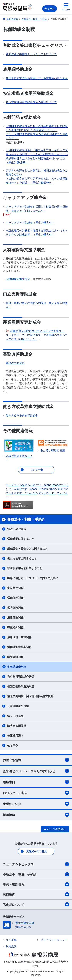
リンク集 (11, 940)
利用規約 (11, 946)
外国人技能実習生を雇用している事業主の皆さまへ (37, 78)
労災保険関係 (15, 608)
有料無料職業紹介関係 (21, 677)
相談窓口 (36, 782)
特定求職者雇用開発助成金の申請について (31, 102)
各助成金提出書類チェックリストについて (31, 54)
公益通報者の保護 (18, 706)
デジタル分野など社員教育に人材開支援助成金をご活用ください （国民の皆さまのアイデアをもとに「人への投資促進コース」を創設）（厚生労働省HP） (37, 176)
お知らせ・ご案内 (36, 793)
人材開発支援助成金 (18, 279)
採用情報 (36, 815)
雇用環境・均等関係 (19, 637)
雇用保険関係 (15, 618)
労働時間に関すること (21, 539)
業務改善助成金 (15, 363)
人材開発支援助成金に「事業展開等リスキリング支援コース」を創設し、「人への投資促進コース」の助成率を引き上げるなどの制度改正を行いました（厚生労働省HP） (37, 156)
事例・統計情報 (36, 884)
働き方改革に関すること (22, 558)
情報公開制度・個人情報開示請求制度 (30, 696)
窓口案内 (36, 894)
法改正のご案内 (17, 529)
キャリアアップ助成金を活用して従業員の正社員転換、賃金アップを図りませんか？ (37, 209)
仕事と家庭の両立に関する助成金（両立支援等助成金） (37, 305)
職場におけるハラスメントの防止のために (33, 578)
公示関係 (13, 745)
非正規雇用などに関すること (25, 568)
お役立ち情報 (36, 760)
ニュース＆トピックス (36, 864)
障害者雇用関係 (17, 726)
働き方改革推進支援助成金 (22, 416)
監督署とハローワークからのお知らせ (36, 771)
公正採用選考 (15, 736)
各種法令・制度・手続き (36, 874)
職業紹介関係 (15, 627)
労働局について (36, 904)
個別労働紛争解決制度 (21, 686)
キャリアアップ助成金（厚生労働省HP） (30, 223)
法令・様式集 (15, 716)
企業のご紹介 (36, 804)
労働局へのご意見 (36, 851)
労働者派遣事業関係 (19, 647)
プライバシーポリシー (54, 940)
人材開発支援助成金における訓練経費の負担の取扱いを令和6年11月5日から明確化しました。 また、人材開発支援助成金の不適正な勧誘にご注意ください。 (37, 132)
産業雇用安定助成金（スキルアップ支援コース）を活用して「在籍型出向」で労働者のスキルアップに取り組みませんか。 (37, 335)
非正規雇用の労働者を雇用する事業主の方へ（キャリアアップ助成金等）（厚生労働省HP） (37, 233)
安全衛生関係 (15, 588)
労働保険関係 (15, 598)
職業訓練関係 (15, 657)
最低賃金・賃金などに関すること (27, 549)
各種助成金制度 (17, 667)
